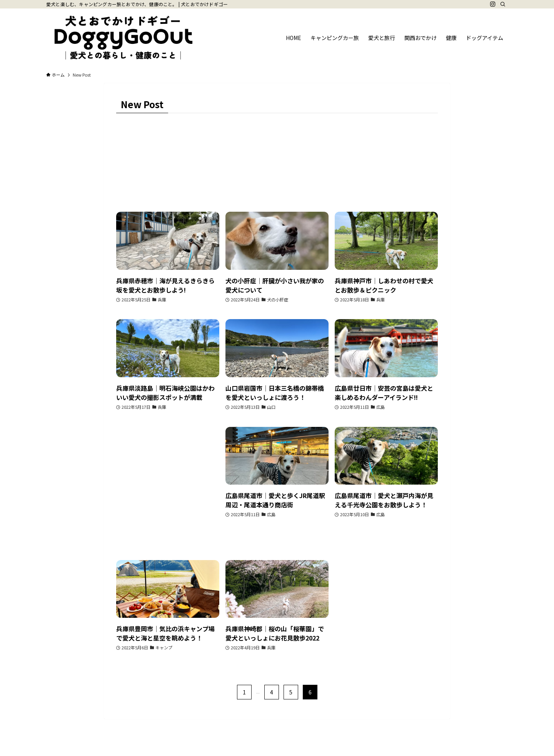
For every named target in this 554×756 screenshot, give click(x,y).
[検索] (503, 4)
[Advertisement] (168, 486)
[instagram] (493, 4)
